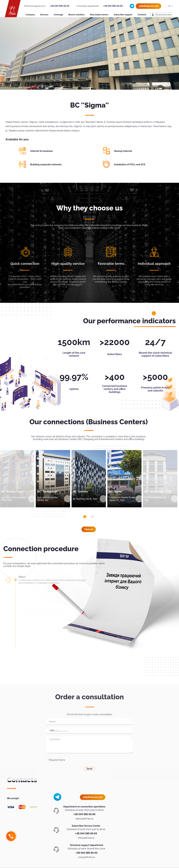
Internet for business (42, 151)
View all (89, 529)
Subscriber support (123, 15)
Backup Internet (123, 151)
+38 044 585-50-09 (113, 6)
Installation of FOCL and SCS (130, 165)
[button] (85, 517)
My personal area (163, 15)
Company (30, 15)
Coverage (58, 15)
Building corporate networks (46, 165)
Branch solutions (76, 15)
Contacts (142, 15)
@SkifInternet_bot (148, 6)
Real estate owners (99, 15)
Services (44, 15)
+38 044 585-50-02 (60, 6)
